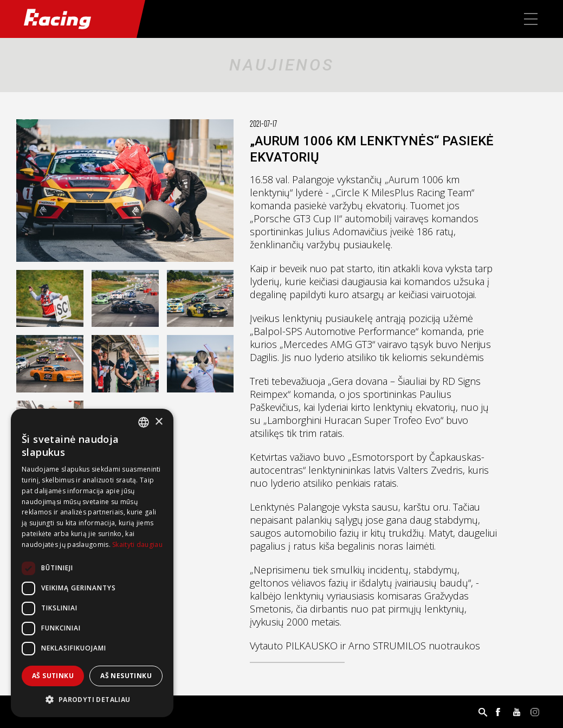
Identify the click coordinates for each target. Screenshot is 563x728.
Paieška (483, 712)
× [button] (158, 422)
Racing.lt (68, 19)
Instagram (535, 712)
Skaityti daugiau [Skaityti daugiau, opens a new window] (137, 545)
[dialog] (92, 563)
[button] (92, 700)
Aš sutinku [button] (53, 676)
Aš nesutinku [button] (126, 676)
